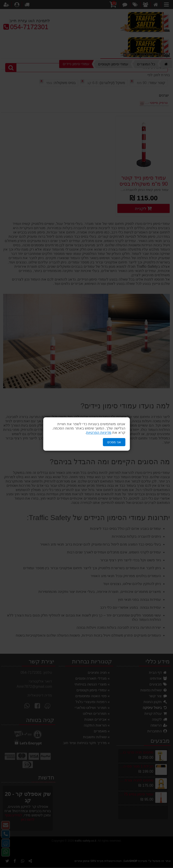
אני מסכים (114, 442)
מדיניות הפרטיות (99, 433)
